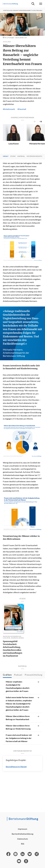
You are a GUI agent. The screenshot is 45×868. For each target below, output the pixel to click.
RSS (23, 844)
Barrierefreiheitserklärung (22, 834)
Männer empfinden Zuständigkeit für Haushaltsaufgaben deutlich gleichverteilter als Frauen (22, 685)
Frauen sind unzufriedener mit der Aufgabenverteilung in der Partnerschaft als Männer (22, 737)
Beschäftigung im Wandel (16, 765)
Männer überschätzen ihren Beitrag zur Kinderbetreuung (22, 726)
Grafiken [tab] (7, 673)
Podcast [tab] (18, 673)
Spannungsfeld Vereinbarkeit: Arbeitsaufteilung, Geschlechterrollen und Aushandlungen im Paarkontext (13, 651)
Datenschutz (23, 839)
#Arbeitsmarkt (9, 109)
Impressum (22, 829)
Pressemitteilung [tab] (34, 673)
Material (21, 159)
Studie (13, 159)
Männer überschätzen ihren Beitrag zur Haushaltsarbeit (22, 716)
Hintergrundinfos (35, 159)
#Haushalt (22, 109)
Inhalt (6, 159)
